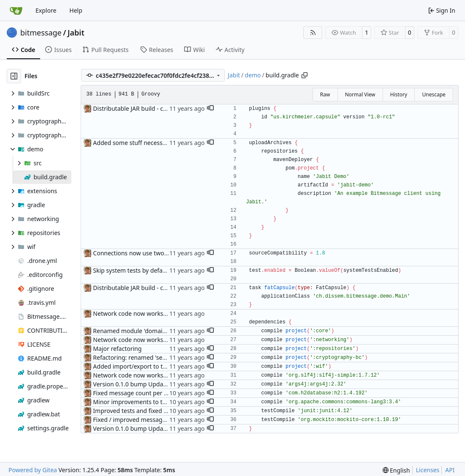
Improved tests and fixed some (136, 411)
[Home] (16, 11)
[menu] (396, 470)
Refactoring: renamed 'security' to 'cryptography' (160, 357)
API (450, 470)
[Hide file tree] (14, 76)
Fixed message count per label (135, 393)
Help (76, 10)
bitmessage (41, 33)
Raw (325, 94)
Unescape (434, 94)
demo (253, 75)
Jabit (76, 33)
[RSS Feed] (313, 33)
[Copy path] (305, 75)
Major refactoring (117, 349)
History (399, 94)
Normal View (360, 94)
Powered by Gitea (33, 470)
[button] (210, 109)
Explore (46, 10)
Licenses (428, 470)
